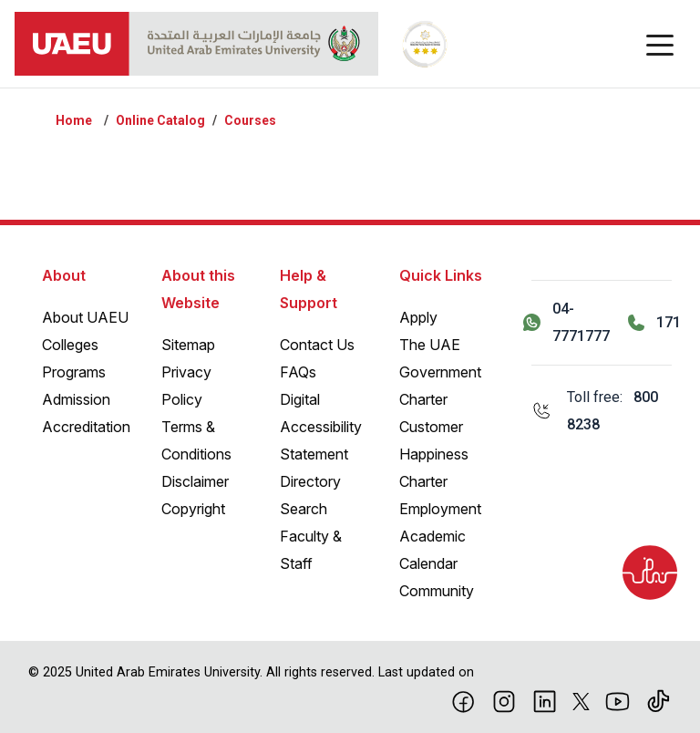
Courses (250, 120)
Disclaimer (195, 481)
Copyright (193, 509)
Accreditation (86, 427)
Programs (74, 372)
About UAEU (85, 317)
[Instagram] (504, 700)
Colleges (70, 345)
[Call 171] (654, 323)
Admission (76, 399)
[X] (581, 700)
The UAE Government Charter (440, 372)
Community (437, 591)
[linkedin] (545, 700)
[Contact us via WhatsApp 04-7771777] (566, 323)
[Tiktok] (659, 700)
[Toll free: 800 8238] (602, 411)
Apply (418, 317)
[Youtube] (618, 700)
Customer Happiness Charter (434, 454)
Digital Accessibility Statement (321, 427)
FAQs (298, 372)
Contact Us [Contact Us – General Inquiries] (317, 345)
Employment (440, 509)
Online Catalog (160, 120)
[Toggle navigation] (660, 44)
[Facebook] (463, 700)
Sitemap (188, 345)
